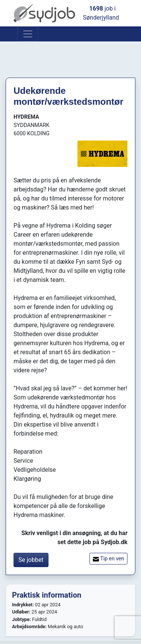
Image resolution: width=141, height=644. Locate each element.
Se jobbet (31, 560)
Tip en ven (108, 559)
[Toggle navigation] (28, 34)
